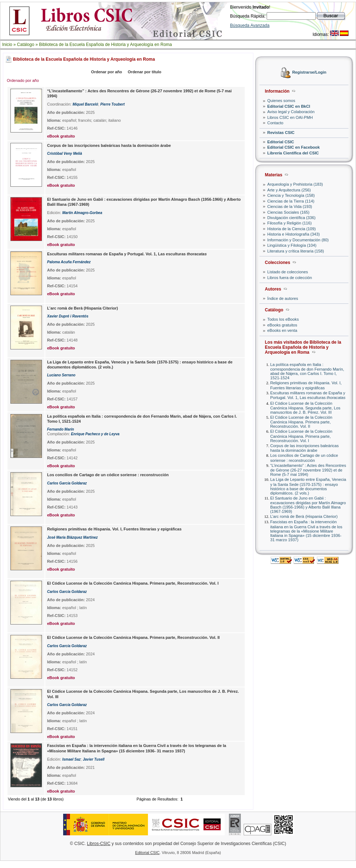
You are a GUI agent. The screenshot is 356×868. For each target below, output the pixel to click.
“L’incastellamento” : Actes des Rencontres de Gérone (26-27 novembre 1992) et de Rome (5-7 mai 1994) (308, 470)
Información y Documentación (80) (298, 240)
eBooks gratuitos (282, 325)
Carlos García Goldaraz (67, 483)
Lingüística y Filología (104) (292, 245)
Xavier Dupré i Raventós (68, 316)
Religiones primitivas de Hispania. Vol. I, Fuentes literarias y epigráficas (306, 385)
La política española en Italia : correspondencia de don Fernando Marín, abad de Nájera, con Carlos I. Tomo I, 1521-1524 (307, 371)
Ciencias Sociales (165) (289, 212)
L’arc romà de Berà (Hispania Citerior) (304, 516)
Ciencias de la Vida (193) (290, 206)
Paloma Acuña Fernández (69, 262)
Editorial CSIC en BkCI (289, 106)
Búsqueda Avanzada (250, 25)
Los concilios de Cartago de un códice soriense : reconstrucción (304, 458)
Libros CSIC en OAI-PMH (290, 117)
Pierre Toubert (112, 104)
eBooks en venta (282, 330)
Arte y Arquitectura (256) (289, 190)
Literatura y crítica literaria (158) (296, 251)
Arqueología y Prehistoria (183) (295, 184)
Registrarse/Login (309, 73)
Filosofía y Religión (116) (290, 223)
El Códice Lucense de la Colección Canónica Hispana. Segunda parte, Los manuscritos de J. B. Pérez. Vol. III (305, 408)
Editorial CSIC (281, 142)
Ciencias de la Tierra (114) (291, 201)
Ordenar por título (145, 72)
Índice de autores (283, 298)
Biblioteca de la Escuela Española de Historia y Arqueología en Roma (106, 45)
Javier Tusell (94, 759)
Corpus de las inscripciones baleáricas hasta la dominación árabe (305, 448)
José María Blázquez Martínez (72, 537)
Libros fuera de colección (290, 278)
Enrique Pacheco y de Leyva (95, 434)
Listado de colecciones (288, 272)
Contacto (275, 123)
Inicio (7, 45)
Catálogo (25, 45)
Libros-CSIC (99, 844)
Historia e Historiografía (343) (294, 234)
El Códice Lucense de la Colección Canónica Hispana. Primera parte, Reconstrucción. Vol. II (301, 422)
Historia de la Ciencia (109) (292, 229)
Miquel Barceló (85, 104)
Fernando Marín (60, 429)
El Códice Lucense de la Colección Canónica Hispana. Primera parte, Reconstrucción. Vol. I (301, 436)
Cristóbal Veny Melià (64, 154)
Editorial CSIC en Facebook (294, 147)
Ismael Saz (71, 759)
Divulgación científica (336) (291, 218)
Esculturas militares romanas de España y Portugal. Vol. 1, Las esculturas (308, 395)
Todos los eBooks (283, 319)
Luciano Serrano (61, 375)
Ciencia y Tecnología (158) (291, 195)
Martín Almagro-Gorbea (82, 213)
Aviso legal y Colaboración (291, 112)
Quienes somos (281, 101)
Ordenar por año (107, 72)
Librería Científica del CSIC (293, 153)
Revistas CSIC (281, 133)
